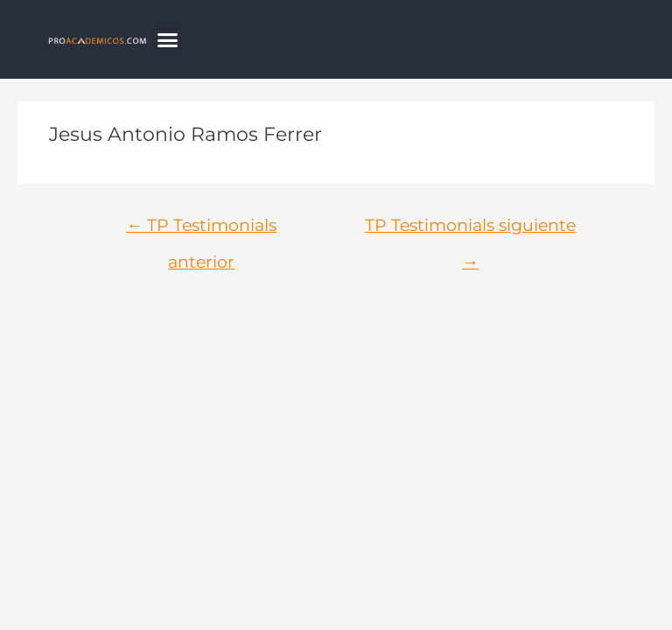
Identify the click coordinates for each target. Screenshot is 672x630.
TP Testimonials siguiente (470, 231)
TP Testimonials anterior (201, 231)
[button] (168, 39)
